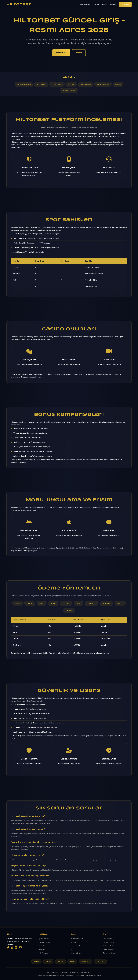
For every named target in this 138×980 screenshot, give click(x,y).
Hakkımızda (107, 939)
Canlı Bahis (43, 946)
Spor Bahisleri (85, 4)
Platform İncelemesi (24, 84)
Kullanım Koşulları (110, 946)
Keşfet (79, 53)
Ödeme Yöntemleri (103, 84)
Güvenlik (118, 84)
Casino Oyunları (57, 84)
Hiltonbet (19, 5)
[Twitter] (8, 947)
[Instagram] (12, 947)
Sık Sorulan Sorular (69, 90)
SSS (72, 949)
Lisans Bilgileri (108, 949)
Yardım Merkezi (77, 939)
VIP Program (43, 953)
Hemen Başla (61, 52)
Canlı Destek (75, 946)
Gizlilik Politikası (109, 942)
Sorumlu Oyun (76, 953)
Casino (96, 4)
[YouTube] (20, 947)
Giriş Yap (125, 4)
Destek (113, 4)
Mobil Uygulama (85, 84)
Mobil (105, 4)
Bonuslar (71, 84)
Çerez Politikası (109, 953)
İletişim (73, 942)
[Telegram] (16, 947)
